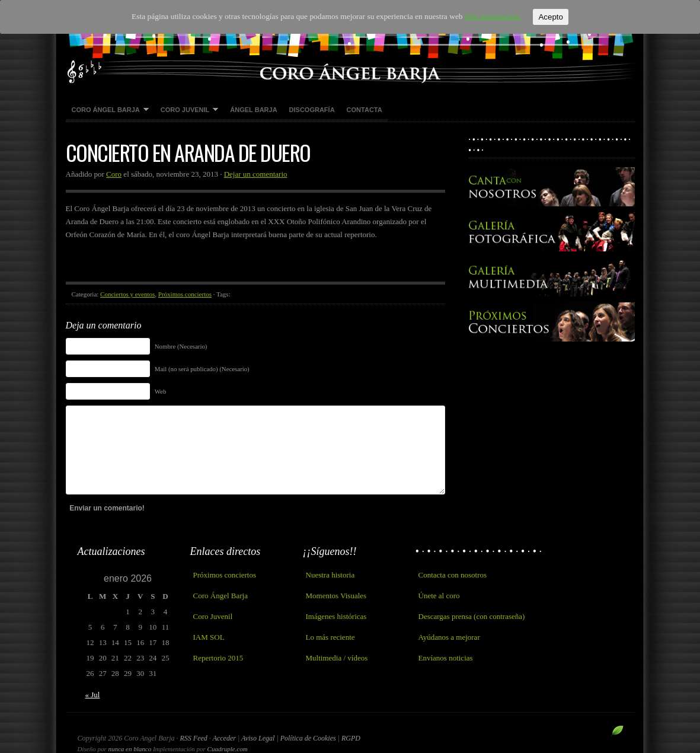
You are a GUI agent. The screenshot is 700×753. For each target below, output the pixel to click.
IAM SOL (209, 637)
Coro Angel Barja (350, 42)
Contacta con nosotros (453, 575)
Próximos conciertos (185, 294)
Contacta (365, 110)
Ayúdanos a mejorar (449, 637)
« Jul (93, 695)
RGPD (351, 738)
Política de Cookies (309, 738)
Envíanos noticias (446, 658)
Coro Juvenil (187, 110)
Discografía (312, 110)
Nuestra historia (330, 575)
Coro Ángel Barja (107, 110)
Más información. (487, 17)
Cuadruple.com (228, 749)
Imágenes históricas (336, 616)
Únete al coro (439, 596)
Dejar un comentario (256, 174)
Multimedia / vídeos (337, 658)
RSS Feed (194, 738)
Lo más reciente (330, 637)
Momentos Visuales (336, 596)
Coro (114, 174)
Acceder (224, 738)
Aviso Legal (259, 738)
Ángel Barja (253, 110)
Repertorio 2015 (218, 658)
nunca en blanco (130, 749)
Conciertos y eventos (127, 294)
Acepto (545, 17)
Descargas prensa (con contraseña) (472, 616)
